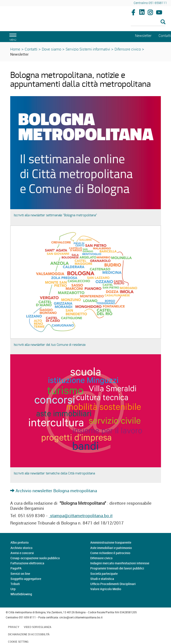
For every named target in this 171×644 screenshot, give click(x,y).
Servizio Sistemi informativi (88, 49)
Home (15, 49)
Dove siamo (51, 49)
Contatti (31, 49)
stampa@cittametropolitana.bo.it (81, 516)
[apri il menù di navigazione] (12, 37)
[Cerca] (148, 22)
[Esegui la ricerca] (163, 22)
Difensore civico (128, 49)
